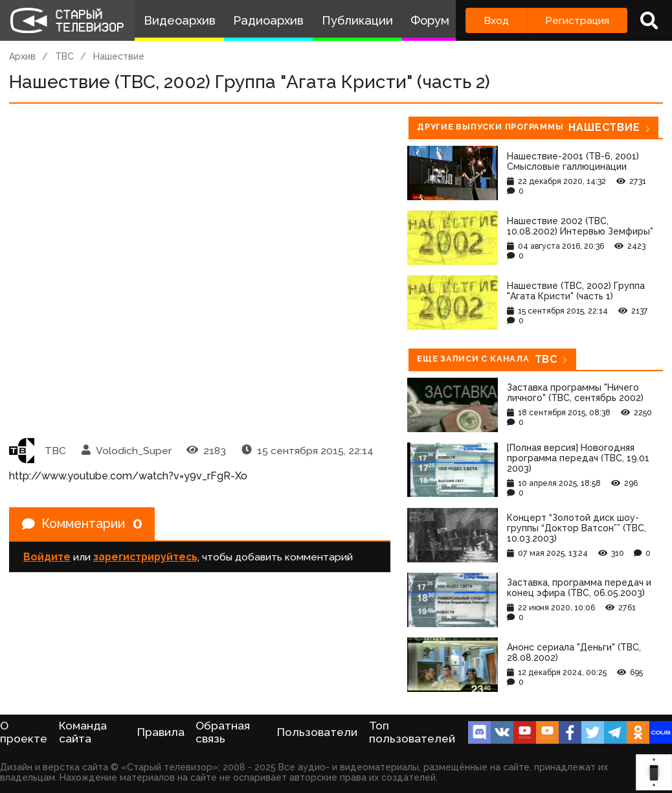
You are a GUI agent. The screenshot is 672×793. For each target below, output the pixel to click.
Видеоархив (180, 20)
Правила (161, 732)
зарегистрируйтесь (145, 557)
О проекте (24, 732)
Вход (496, 20)
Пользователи (317, 732)
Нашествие (119, 56)
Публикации (357, 20)
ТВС (64, 56)
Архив (22, 56)
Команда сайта (83, 732)
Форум (430, 20)
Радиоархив (268, 20)
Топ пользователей (412, 732)
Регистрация (577, 20)
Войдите (47, 557)
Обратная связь (223, 732)
